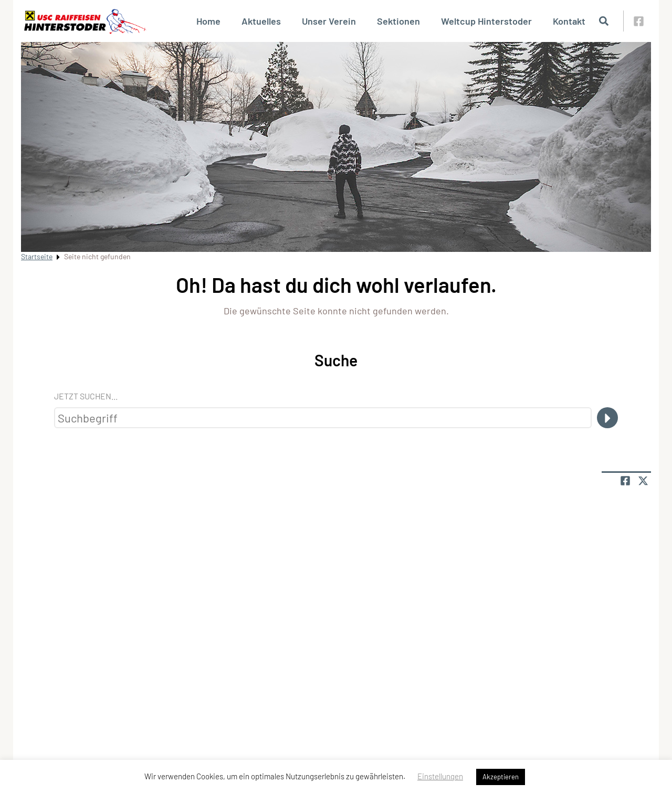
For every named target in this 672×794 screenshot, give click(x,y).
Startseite (37, 256)
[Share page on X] (643, 481)
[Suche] (607, 418)
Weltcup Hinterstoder (486, 21)
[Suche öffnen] (604, 21)
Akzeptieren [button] (501, 777)
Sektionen (398, 21)
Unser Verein (329, 21)
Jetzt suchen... (86, 396)
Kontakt (569, 21)
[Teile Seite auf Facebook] (625, 481)
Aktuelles (261, 21)
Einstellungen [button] (440, 776)
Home (208, 21)
